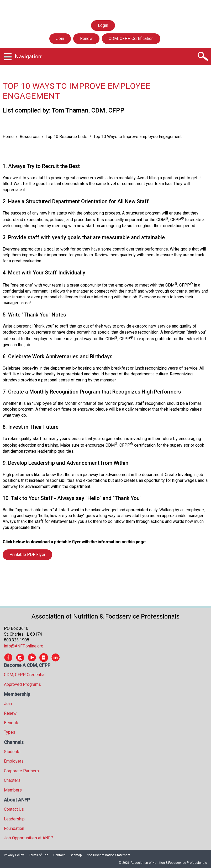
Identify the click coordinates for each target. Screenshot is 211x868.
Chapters (12, 780)
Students (12, 752)
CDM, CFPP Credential (25, 675)
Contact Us (14, 809)
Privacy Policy (14, 855)
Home (8, 137)
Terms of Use (39, 855)
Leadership (14, 819)
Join (60, 39)
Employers (14, 761)
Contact (59, 855)
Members (13, 790)
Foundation (14, 828)
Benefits (12, 723)
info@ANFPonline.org (24, 646)
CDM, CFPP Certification (131, 39)
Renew (86, 39)
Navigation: (28, 57)
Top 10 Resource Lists (67, 137)
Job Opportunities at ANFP (29, 838)
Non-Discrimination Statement (109, 855)
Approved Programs (22, 684)
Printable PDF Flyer (27, 555)
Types (10, 732)
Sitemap (76, 855)
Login (103, 25)
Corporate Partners (21, 771)
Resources (30, 137)
